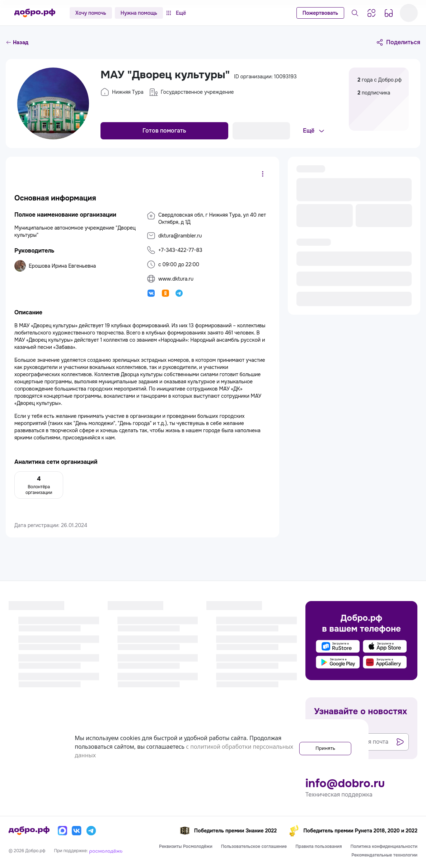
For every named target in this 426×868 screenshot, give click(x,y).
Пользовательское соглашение (254, 846)
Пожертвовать (320, 13)
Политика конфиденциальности (384, 846)
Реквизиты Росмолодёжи (186, 846)
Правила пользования (319, 846)
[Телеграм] (91, 831)
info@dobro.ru (345, 784)
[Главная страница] (35, 13)
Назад (17, 42)
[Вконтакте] (77, 831)
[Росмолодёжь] (106, 851)
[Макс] (62, 831)
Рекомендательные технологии (384, 855)
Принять (319, 747)
